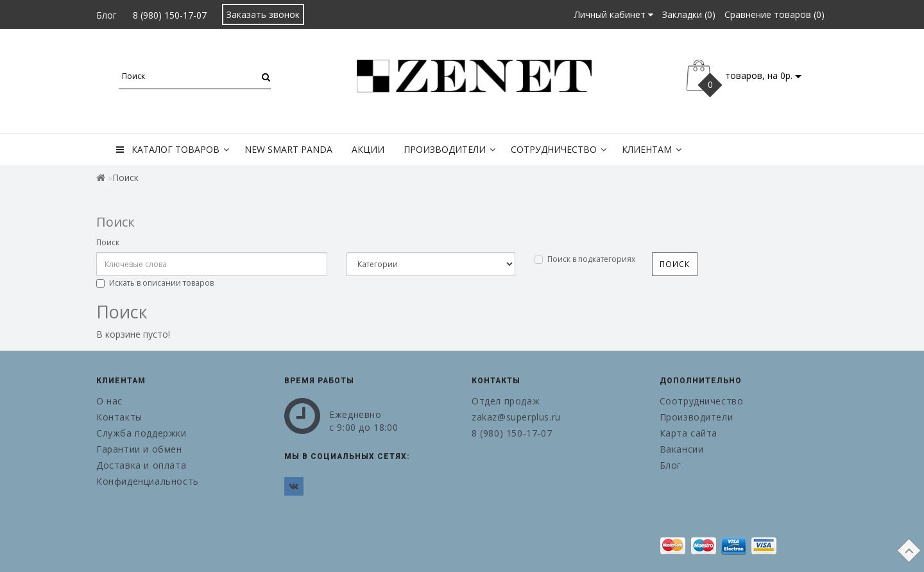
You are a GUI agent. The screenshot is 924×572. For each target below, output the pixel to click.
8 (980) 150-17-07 (170, 15)
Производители (449, 149)
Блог (107, 15)
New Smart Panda (288, 149)
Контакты (119, 417)
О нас (109, 401)
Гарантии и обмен (139, 449)
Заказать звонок (263, 14)
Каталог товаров (173, 149)
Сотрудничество (559, 149)
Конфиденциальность (148, 481)
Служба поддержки (141, 433)
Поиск (108, 242)
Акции (368, 149)
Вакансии (682, 449)
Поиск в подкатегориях (585, 259)
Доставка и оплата (141, 465)
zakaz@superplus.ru (516, 417)
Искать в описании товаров (155, 283)
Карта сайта (689, 433)
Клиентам (652, 149)
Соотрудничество (702, 401)
